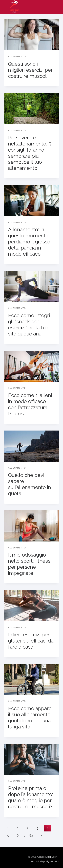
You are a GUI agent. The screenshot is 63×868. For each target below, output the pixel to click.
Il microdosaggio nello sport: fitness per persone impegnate (29, 564)
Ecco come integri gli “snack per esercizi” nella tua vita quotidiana (29, 325)
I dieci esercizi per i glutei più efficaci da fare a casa (31, 641)
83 (31, 835)
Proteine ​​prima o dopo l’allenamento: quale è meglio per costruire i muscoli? (31, 797)
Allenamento (17, 57)
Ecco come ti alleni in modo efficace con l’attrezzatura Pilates (30, 404)
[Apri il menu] (56, 7)
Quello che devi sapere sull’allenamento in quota (29, 484)
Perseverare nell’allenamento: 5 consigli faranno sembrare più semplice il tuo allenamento (30, 153)
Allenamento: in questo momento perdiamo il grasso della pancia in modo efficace (29, 242)
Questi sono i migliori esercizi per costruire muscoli (30, 70)
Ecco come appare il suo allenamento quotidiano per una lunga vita (30, 718)
